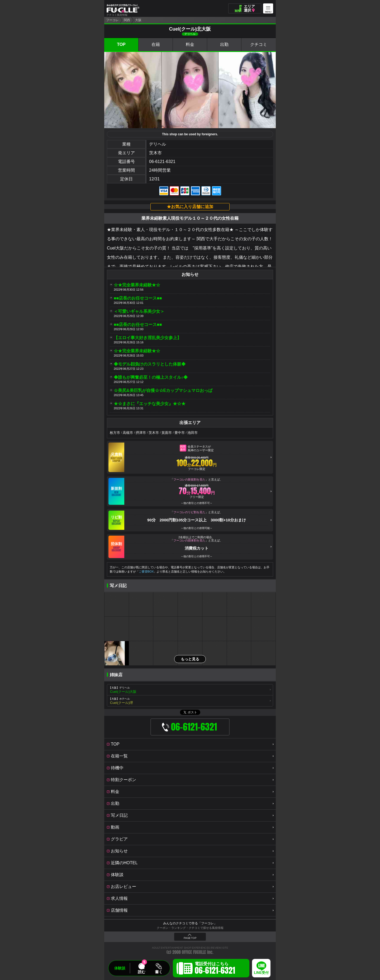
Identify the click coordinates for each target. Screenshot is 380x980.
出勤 (224, 44)
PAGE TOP (190, 938)
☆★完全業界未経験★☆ (137, 285)
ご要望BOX (146, 571)
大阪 (138, 20)
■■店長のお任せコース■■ (138, 298)
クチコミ (259, 44)
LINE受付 (261, 973)
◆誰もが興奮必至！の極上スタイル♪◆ (151, 377)
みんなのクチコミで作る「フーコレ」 (190, 923)
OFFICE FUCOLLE (194, 952)
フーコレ (112, 20)
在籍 (156, 44)
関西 (127, 20)
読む (141, 972)
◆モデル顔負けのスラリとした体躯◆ (150, 364)
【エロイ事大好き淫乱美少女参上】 (148, 338)
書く (159, 972)
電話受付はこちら (215, 969)
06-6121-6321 (162, 162)
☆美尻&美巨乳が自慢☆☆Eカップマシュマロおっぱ (163, 390)
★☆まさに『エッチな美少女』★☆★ (150, 404)
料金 (190, 44)
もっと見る (190, 659)
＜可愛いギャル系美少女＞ (139, 311)
